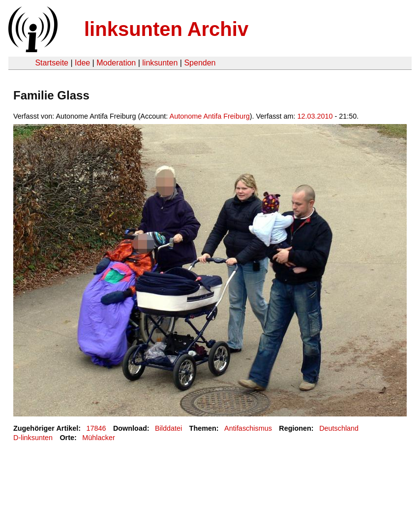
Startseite (52, 63)
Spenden (200, 63)
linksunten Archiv (166, 29)
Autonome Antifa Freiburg (210, 116)
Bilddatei (168, 428)
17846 (96, 428)
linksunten (160, 63)
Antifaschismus (248, 428)
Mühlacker (98, 438)
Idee (82, 63)
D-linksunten (33, 438)
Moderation (116, 63)
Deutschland (339, 428)
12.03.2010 (315, 116)
